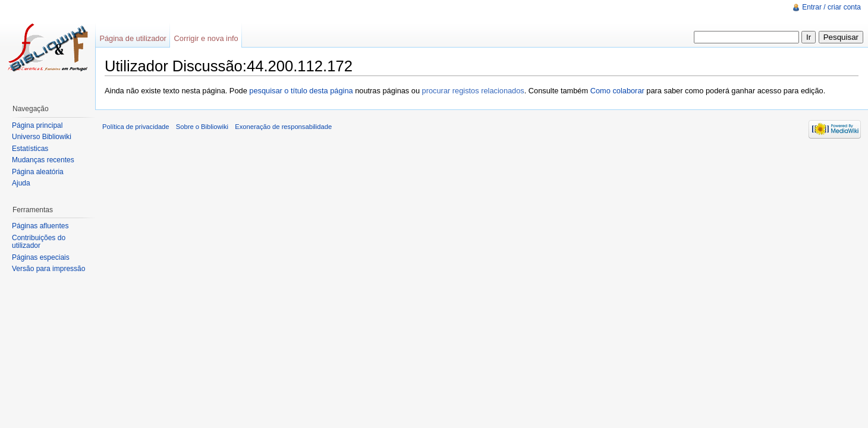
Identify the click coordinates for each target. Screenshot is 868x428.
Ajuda (21, 183)
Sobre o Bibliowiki (202, 127)
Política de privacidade (136, 127)
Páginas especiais (41, 257)
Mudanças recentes (43, 160)
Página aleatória (38, 172)
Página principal (37, 125)
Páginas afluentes (40, 226)
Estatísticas (30, 149)
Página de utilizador (133, 38)
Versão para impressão (48, 269)
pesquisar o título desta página (301, 91)
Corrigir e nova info (206, 38)
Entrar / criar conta (831, 7)
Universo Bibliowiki (42, 137)
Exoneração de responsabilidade (283, 127)
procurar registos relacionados (473, 91)
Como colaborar (617, 91)
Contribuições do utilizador (39, 242)
